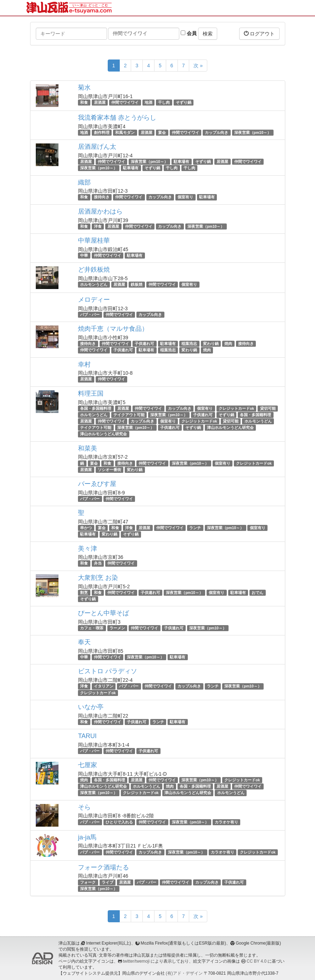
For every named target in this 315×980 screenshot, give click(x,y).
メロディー (94, 300)
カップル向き (216, 132)
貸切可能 (268, 408)
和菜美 (88, 448)
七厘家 (88, 765)
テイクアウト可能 (129, 415)
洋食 (98, 226)
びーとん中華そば (103, 613)
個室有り (185, 197)
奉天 (84, 642)
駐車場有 (181, 162)
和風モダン (125, 132)
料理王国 (91, 393)
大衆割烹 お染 (98, 578)
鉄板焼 (137, 284)
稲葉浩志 (189, 344)
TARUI (87, 736)
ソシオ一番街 (109, 470)
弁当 (98, 563)
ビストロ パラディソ (108, 671)
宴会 (162, 132)
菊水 (84, 87)
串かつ (86, 528)
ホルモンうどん (94, 284)
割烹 (84, 593)
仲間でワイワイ (125, 102)
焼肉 (228, 344)
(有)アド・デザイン (184, 973)
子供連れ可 (144, 344)
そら (84, 807)
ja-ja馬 (87, 837)
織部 (84, 182)
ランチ (195, 528)
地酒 (148, 102)
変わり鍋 (211, 344)
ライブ (108, 882)
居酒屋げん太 (97, 147)
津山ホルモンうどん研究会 (230, 427)
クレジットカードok (236, 408)
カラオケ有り (226, 822)
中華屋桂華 (94, 240)
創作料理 (102, 132)
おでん (257, 593)
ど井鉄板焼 (94, 270)
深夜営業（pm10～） (253, 132)
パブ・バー (90, 315)
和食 (84, 102)
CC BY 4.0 (257, 961)
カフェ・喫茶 (92, 628)
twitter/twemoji (136, 961)
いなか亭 (91, 707)
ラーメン (117, 628)
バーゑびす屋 (97, 484)
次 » (198, 66)
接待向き (102, 197)
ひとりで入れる (119, 822)
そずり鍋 (184, 102)
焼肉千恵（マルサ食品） (113, 329)
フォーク (88, 882)
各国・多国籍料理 (96, 408)
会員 (189, 33)
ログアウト (259, 33)
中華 (84, 255)
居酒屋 (100, 102)
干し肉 (164, 102)
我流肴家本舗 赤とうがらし (117, 118)
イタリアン (104, 686)
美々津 (88, 549)
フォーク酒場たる (103, 867)
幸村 (84, 364)
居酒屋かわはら (100, 211)
